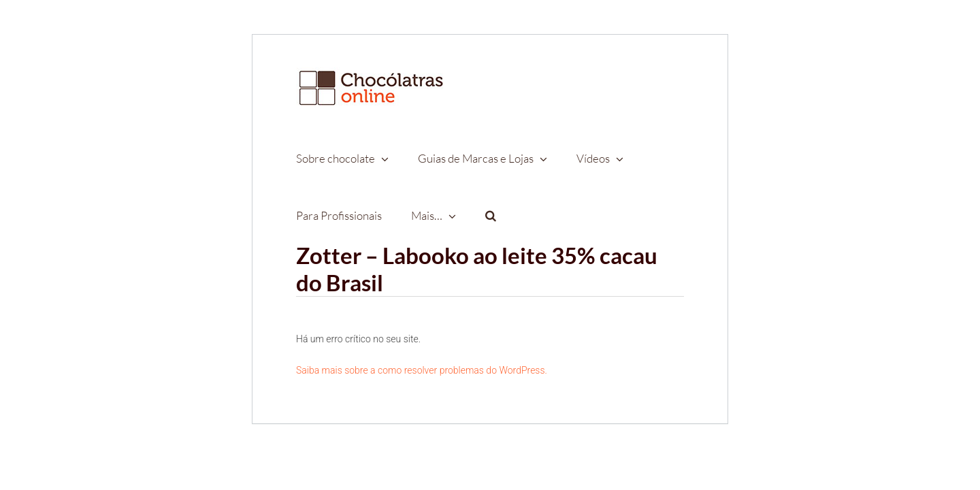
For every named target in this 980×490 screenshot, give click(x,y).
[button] (481, 215)
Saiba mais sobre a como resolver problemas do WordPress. (422, 370)
